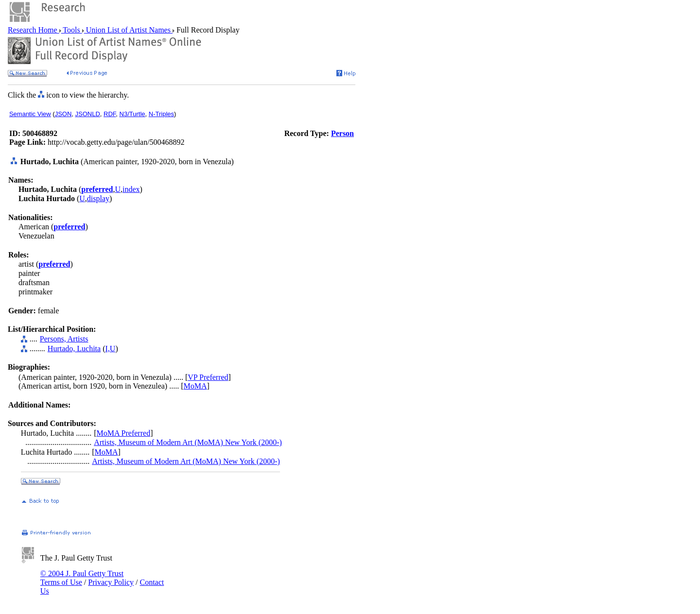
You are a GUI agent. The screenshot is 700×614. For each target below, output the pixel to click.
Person (342, 133)
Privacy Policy (111, 582)
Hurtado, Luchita (74, 349)
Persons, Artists (64, 339)
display (98, 198)
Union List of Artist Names (128, 30)
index (131, 189)
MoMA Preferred (123, 433)
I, (107, 349)
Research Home (34, 30)
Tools (72, 30)
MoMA (195, 386)
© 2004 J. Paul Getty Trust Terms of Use (82, 578)
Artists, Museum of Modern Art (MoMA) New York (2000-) (188, 442)
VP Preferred (208, 377)
